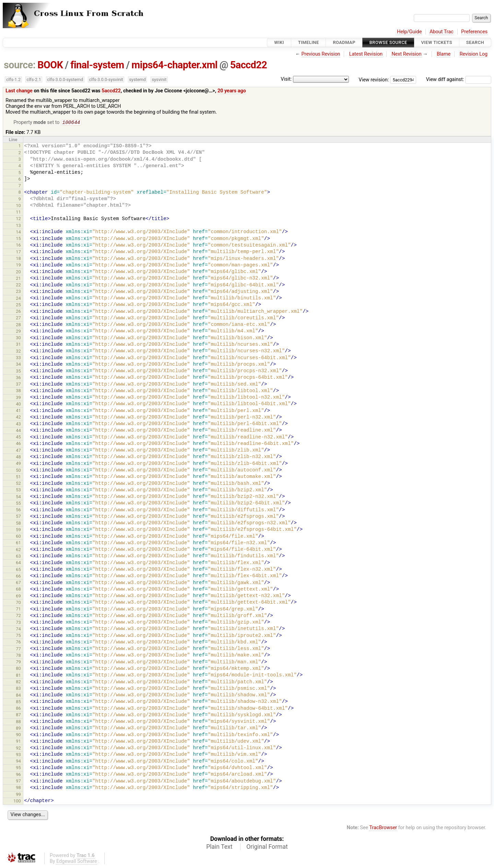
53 (18, 490)
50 (18, 471)
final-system (97, 65)
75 (18, 636)
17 (18, 253)
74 (18, 630)
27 (18, 318)
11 (18, 213)
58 (18, 524)
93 (18, 755)
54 (18, 497)
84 (18, 696)
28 (18, 325)
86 (18, 709)
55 (18, 504)
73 (18, 623)
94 (18, 762)
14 (18, 233)
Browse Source (388, 42)
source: (20, 65)
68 (18, 590)
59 (18, 530)
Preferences (474, 32)
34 (18, 365)
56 (18, 510)
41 (18, 411)
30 (18, 338)
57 (18, 517)
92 (18, 749)
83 (18, 689)
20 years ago (232, 91)
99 (18, 795)
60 (18, 537)
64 (18, 563)
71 (18, 610)
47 (18, 451)
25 (18, 305)
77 (18, 649)
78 (18, 656)
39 (18, 398)
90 (18, 735)
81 (18, 676)
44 (18, 431)
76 (18, 643)
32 (18, 352)
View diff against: (459, 79)
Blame (444, 54)
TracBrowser (383, 828)
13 (18, 226)
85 (18, 702)
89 (18, 729)
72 (18, 616)
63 (18, 557)
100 (17, 802)
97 (18, 782)
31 (18, 345)
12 (18, 219)
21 (18, 279)
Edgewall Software (77, 862)
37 (18, 385)
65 (18, 570)
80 (18, 669)
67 (18, 583)
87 (18, 715)
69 (18, 597)
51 (18, 477)
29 (18, 332)
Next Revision (406, 54)
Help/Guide (409, 32)
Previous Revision (321, 54)
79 (18, 663)
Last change (19, 91)
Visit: (286, 79)
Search (475, 42)
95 (18, 768)
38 (18, 391)
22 (18, 285)
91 (18, 742)
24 (18, 299)
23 (18, 292)
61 (18, 543)
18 (18, 259)
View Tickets (437, 42)
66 (18, 577)
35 (18, 372)
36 (18, 378)
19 (18, 266)
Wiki (279, 42)
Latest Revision (366, 54)
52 (18, 484)
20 (18, 272)
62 (18, 550)
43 (18, 425)
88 (18, 722)
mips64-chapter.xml (174, 65)
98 (18, 788)
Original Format (267, 847)
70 (18, 603)
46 (18, 444)
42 (18, 418)
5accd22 (249, 65)
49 (18, 464)
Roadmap (344, 42)
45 (18, 438)
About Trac (442, 32)
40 (18, 405)
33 (18, 358)
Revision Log (474, 54)
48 (18, 458)
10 (18, 206)
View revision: (374, 79)
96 (18, 775)
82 (18, 682)
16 (18, 246)
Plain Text (219, 847)
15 (18, 239)
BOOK (50, 65)
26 (18, 312)
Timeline (309, 42)
